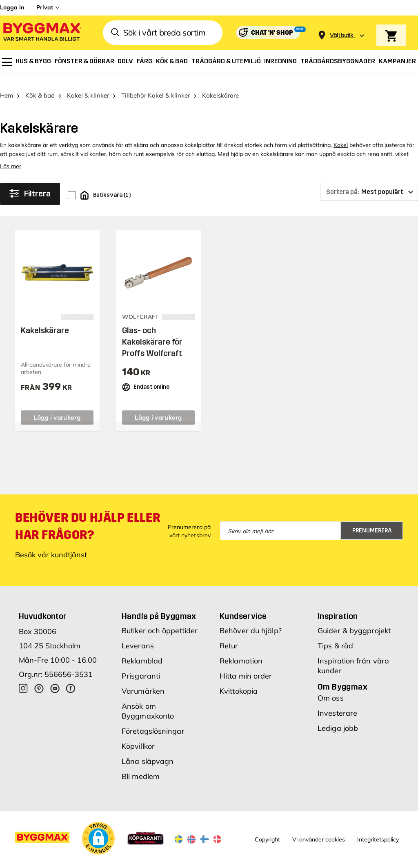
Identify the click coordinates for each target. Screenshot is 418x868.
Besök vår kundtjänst (51, 544)
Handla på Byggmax (159, 605)
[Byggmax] (42, 33)
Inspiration (338, 605)
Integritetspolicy (378, 828)
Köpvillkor (138, 735)
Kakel (341, 134)
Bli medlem (141, 765)
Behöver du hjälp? (251, 620)
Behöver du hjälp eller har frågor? (88, 515)
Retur (229, 635)
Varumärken (143, 680)
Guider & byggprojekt (354, 620)
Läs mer (11, 155)
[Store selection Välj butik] (342, 35)
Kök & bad (40, 84)
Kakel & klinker (88, 84)
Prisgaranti (141, 665)
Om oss (331, 687)
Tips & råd (335, 635)
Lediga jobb (338, 717)
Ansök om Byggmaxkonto (148, 700)
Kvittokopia (239, 680)
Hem (7, 84)
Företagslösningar (153, 720)
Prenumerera (372, 519)
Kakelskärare (45, 319)
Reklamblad (142, 650)
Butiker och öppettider (160, 620)
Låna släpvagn (148, 750)
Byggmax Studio (179, 861)
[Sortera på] (369, 181)
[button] (98, 827)
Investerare (337, 702)
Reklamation (241, 650)
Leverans (138, 635)
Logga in (12, 7)
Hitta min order (246, 665)
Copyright (267, 828)
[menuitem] (7, 62)
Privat (45, 7)
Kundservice (243, 605)
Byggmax (91, 861)
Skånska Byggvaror (130, 861)
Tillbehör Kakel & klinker (156, 84)
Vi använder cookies (319, 828)
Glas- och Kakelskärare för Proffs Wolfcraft (152, 331)
